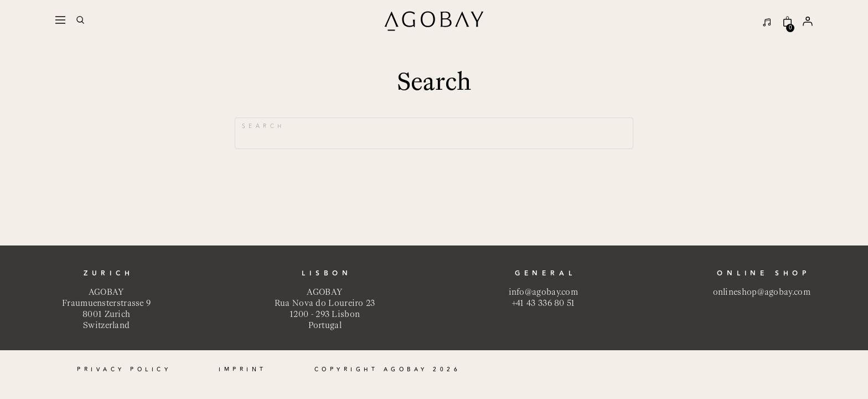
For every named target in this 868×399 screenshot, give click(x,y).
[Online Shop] (785, 21)
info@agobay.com (544, 292)
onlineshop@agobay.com (762, 292)
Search (263, 126)
